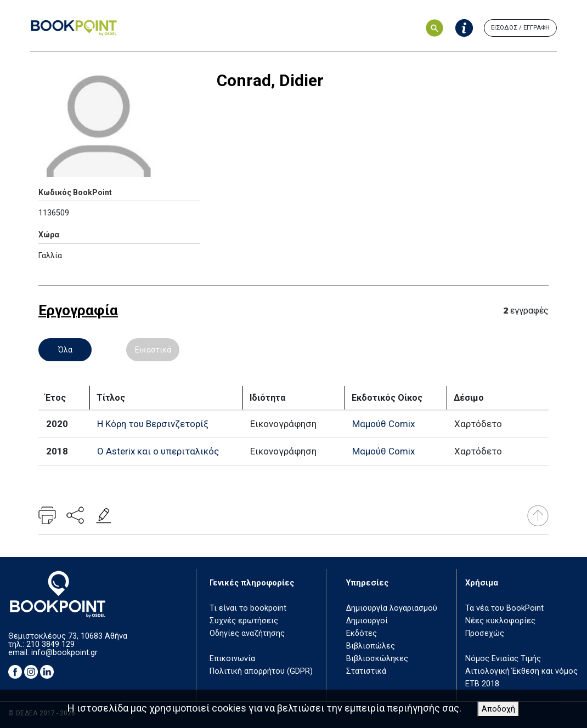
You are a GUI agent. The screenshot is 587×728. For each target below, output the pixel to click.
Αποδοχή (498, 709)
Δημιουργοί (367, 621)
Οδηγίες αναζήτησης (247, 633)
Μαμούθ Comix (383, 424)
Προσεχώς (485, 633)
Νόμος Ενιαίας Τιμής (503, 659)
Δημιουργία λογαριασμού (392, 608)
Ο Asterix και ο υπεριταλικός (158, 451)
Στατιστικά (366, 671)
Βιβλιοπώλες (371, 646)
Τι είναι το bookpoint (248, 608)
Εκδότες (362, 633)
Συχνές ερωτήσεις (244, 621)
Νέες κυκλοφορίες (500, 621)
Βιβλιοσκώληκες (377, 659)
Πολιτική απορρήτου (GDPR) (261, 671)
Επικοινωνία (232, 659)
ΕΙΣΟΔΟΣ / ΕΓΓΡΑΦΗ (520, 28)
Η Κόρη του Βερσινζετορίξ (153, 424)
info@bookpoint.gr (64, 653)
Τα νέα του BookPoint (504, 608)
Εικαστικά (153, 350)
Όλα (65, 350)
